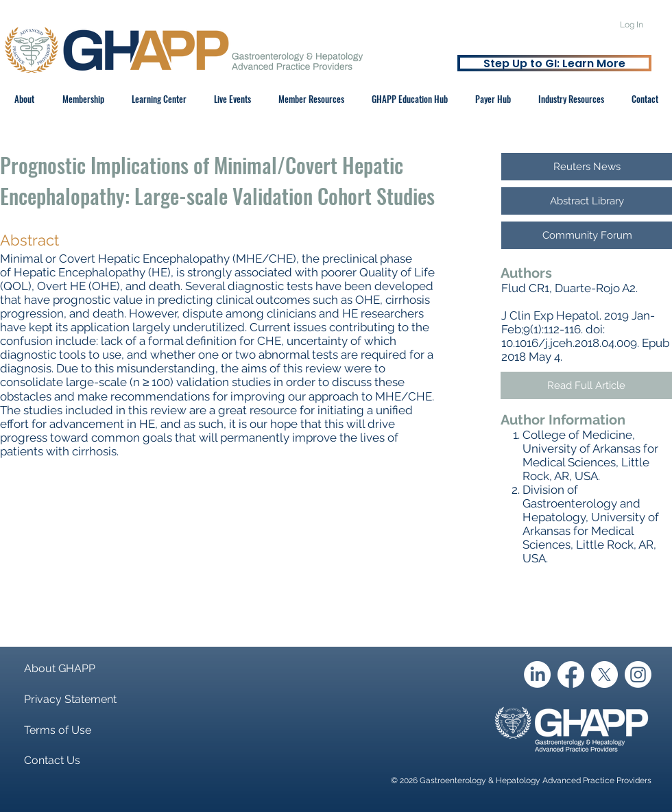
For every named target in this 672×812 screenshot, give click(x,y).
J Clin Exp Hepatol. (551, 315)
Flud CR (523, 288)
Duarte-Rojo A (592, 288)
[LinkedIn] (537, 674)
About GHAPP (60, 668)
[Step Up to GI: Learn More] (554, 63)
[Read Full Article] (586, 385)
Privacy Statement (70, 699)
